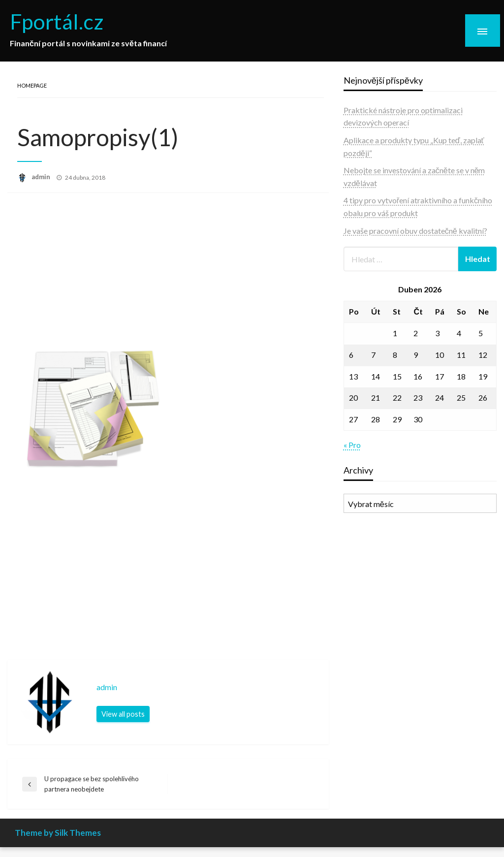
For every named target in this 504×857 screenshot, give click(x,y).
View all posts (123, 714)
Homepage (32, 85)
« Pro (352, 445)
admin (42, 177)
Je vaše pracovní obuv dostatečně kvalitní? (415, 231)
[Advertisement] (168, 272)
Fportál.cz (57, 21)
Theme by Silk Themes (58, 833)
